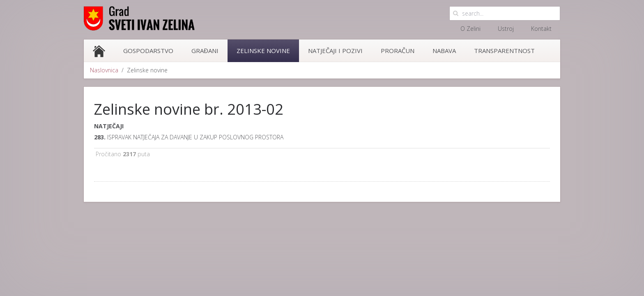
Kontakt (541, 29)
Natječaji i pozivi (335, 51)
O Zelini (470, 29)
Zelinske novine (263, 51)
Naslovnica (104, 70)
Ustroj (506, 29)
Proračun (398, 51)
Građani (205, 51)
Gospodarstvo (148, 51)
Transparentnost (504, 51)
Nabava (444, 51)
